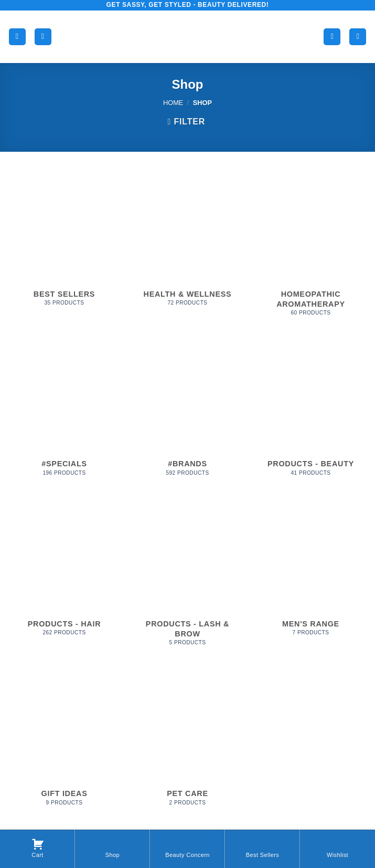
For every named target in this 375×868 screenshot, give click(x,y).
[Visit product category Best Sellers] (64, 242)
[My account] (332, 37)
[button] (17, 37)
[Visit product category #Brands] (187, 412)
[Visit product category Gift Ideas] (64, 742)
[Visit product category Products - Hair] (64, 572)
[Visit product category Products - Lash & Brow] (187, 577)
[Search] (43, 37)
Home (173, 103)
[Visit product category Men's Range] (311, 572)
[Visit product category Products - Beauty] (311, 412)
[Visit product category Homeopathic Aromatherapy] (311, 247)
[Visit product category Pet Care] (187, 742)
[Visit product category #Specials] (64, 412)
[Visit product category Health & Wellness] (187, 242)
